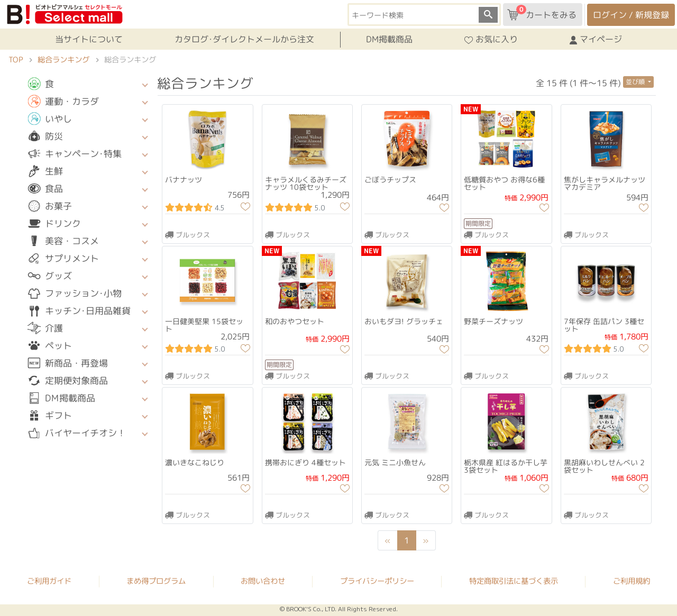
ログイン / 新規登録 (631, 15)
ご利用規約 (632, 582)
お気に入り (491, 40)
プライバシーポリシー (377, 581)
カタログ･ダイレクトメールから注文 (244, 39)
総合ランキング (63, 60)
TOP (16, 60)
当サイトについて (89, 39)
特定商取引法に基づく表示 (514, 582)
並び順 (636, 82)
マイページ (596, 40)
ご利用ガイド (49, 581)
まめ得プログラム (156, 581)
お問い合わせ (263, 581)
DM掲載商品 (389, 39)
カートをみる (542, 13)
